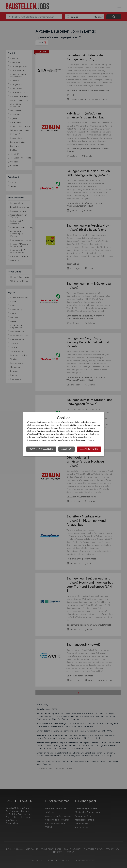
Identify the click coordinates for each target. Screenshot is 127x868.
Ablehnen (67, 449)
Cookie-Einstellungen (41, 449)
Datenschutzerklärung (85, 440)
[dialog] (63, 434)
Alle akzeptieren (89, 449)
